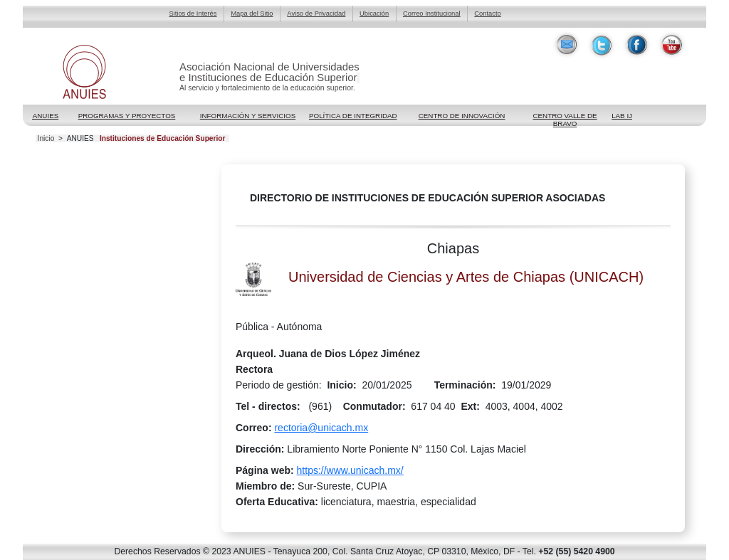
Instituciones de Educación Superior (163, 139)
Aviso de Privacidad (316, 14)
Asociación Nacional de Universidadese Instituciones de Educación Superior (269, 72)
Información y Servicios (248, 116)
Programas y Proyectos (127, 116)
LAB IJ (622, 116)
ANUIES (80, 139)
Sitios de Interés (193, 14)
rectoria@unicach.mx (321, 428)
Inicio (46, 139)
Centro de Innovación (462, 116)
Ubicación (374, 14)
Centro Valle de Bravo (565, 116)
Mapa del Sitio (252, 14)
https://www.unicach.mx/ (350, 470)
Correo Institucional (432, 14)
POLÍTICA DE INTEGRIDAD (353, 116)
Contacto (487, 14)
